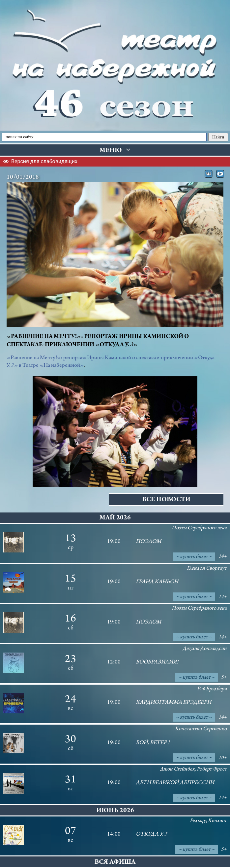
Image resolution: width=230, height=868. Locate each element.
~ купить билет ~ (194, 557)
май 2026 (115, 518)
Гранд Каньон (157, 582)
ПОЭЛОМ (148, 542)
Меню (115, 150)
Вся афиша (115, 863)
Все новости (166, 500)
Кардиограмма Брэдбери (173, 703)
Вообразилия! (157, 662)
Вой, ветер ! (153, 743)
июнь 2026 (115, 811)
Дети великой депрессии (175, 783)
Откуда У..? (151, 835)
